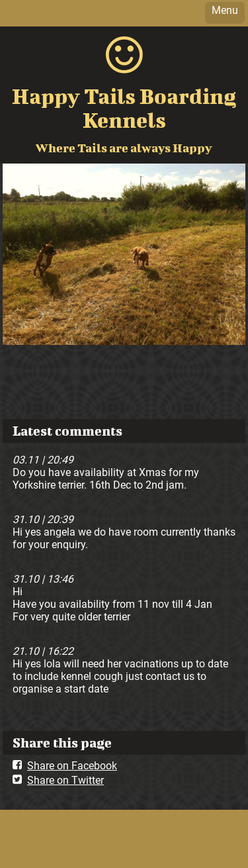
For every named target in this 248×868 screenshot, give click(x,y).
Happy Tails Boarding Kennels (124, 108)
